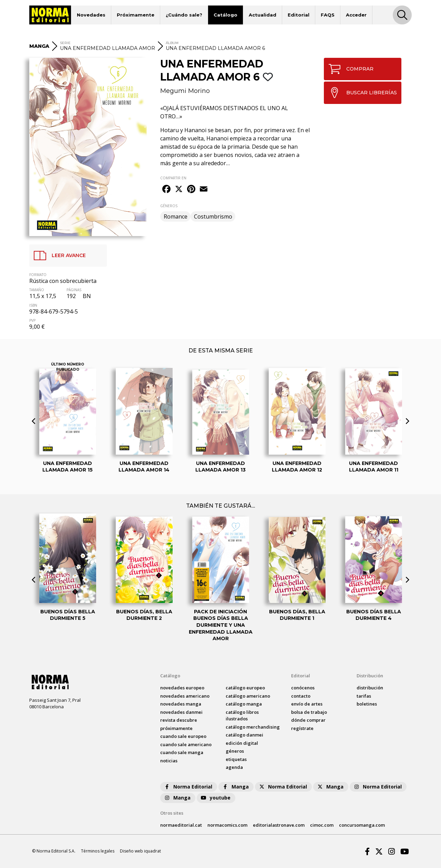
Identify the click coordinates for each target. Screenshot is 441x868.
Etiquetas (236, 759)
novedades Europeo (182, 688)
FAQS (328, 15)
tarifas (364, 696)
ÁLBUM (172, 43)
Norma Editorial (188, 787)
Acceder (356, 15)
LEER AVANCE (58, 256)
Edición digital (242, 743)
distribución (370, 688)
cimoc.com (322, 825)
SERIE (65, 43)
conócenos (303, 688)
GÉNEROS (169, 206)
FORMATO (38, 275)
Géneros (235, 751)
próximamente (176, 728)
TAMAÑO (37, 290)
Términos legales (98, 851)
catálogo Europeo (245, 688)
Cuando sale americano (186, 744)
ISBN (33, 305)
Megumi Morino (185, 91)
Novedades (91, 15)
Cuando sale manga (182, 752)
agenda (234, 767)
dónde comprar (308, 720)
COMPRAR (349, 69)
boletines (367, 704)
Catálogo (225, 15)
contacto (301, 696)
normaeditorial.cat (181, 825)
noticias (169, 761)
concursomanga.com (362, 825)
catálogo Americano (248, 696)
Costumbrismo (213, 216)
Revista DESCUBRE (179, 720)
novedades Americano (185, 696)
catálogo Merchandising (253, 727)
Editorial (299, 15)
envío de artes (307, 704)
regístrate (302, 728)
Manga (235, 787)
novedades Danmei (181, 712)
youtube (215, 798)
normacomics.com (227, 825)
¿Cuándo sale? (184, 15)
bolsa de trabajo (309, 712)
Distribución (370, 676)
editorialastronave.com (279, 825)
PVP (32, 320)
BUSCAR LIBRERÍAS (361, 93)
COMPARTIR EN (173, 178)
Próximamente (136, 15)
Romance (176, 216)
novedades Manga (181, 704)
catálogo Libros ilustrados (242, 716)
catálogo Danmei (244, 735)
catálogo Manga (244, 704)
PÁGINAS (74, 290)
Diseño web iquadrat (140, 851)
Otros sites (172, 813)
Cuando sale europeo (183, 736)
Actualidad (263, 15)
